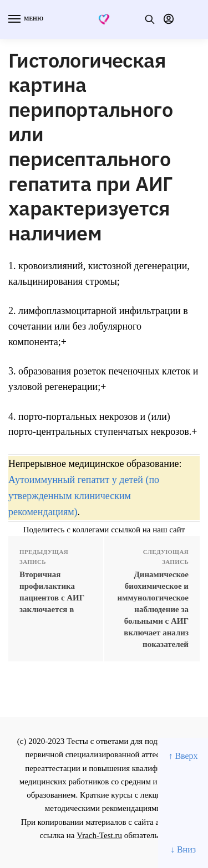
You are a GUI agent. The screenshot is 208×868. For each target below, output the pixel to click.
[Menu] (25, 19)
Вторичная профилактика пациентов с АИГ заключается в (52, 592)
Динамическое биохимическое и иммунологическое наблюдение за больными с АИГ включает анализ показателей (153, 609)
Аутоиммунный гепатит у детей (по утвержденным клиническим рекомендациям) (84, 496)
